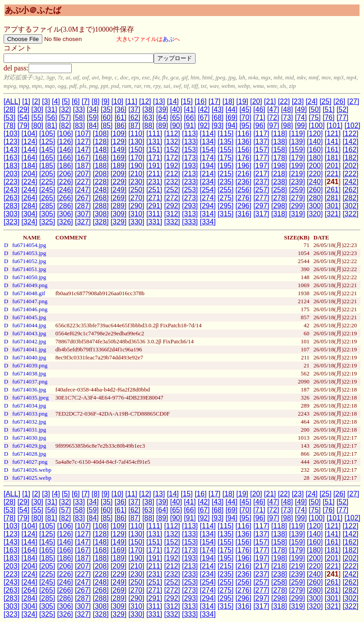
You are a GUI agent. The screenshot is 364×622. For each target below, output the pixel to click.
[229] (119, 182)
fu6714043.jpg (29, 333)
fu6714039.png (30, 365)
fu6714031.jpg (29, 430)
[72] (273, 117)
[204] (29, 174)
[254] (208, 190)
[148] (101, 150)
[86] (121, 126)
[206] (65, 174)
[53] (10, 117)
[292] (172, 206)
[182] (351, 158)
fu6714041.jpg (29, 349)
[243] (12, 190)
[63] (148, 117)
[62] (134, 117)
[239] (297, 182)
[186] (65, 166)
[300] (315, 206)
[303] (12, 214)
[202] (351, 166)
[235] (226, 182)
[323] (12, 222)
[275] (226, 198)
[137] (262, 142)
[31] (51, 109)
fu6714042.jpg (29, 341)
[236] (244, 182)
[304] (29, 214)
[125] (47, 142)
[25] (325, 101)
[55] (37, 117)
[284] (29, 206)
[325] (47, 222)
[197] (262, 166)
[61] (121, 117)
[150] (136, 150)
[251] (154, 190)
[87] (134, 126)
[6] (76, 101)
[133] (190, 142)
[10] (117, 101)
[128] (101, 142)
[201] (333, 166)
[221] (333, 174)
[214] (208, 174)
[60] (107, 117)
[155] (226, 150)
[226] (65, 182)
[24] (312, 101)
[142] (351, 142)
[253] (190, 190)
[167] (83, 158)
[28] (10, 109)
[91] (190, 126)
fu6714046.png (30, 309)
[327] (83, 222)
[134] (208, 142)
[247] (83, 190)
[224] (29, 182)
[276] (244, 198)
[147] (83, 150)
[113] (190, 134)
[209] (119, 174)
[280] (315, 198)
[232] (172, 182)
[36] (121, 109)
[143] (12, 150)
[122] (351, 134)
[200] (315, 166)
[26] (339, 101)
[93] (218, 126)
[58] (79, 117)
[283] (12, 206)
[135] (226, 142)
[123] (12, 142)
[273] (190, 198)
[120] (315, 134)
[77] (342, 117)
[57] (65, 117)
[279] (297, 198)
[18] (228, 101)
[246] (65, 190)
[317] (262, 214)
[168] (101, 158)
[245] (47, 190)
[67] (204, 117)
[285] (47, 206)
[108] (101, 134)
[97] (273, 126)
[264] (29, 198)
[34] (93, 109)
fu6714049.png (30, 285)
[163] (12, 158)
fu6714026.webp (32, 470)
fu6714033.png (30, 414)
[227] (83, 182)
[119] (297, 134)
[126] (65, 142)
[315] (226, 214)
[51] (329, 109)
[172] (172, 158)
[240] (315, 182)
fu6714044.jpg (29, 325)
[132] (172, 142)
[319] (297, 214)
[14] (173, 101)
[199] (297, 166)
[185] (47, 166)
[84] (93, 126)
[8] (96, 101)
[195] (226, 166)
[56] (51, 117)
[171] (154, 158)
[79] (23, 126)
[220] (315, 174)
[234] (208, 182)
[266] (65, 198)
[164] (29, 158)
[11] (131, 101)
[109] (119, 134)
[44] (231, 109)
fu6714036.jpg (29, 389)
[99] (301, 126)
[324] (29, 222)
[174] (208, 158)
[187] (83, 166)
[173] (190, 158)
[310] (136, 214)
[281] (333, 198)
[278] (279, 198)
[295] (226, 206)
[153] (190, 150)
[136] (244, 142)
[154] (208, 150)
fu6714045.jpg (29, 317)
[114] (208, 134)
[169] (119, 158)
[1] (26, 101)
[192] (172, 166)
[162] (351, 150)
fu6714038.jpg (29, 373)
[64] (162, 117)
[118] (279, 134)
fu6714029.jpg (29, 446)
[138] (279, 142)
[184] (29, 166)
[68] (218, 117)
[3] (46, 101)
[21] (270, 101)
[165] (47, 158)
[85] (107, 126)
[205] (47, 174)
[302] (351, 206)
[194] (208, 166)
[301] (333, 206)
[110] (136, 134)
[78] (10, 126)
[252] (172, 190)
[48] (287, 109)
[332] (172, 222)
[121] (333, 134)
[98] (287, 126)
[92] (204, 126)
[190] (136, 166)
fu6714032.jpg (29, 422)
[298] (279, 206)
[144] (29, 150)
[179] (297, 158)
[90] (176, 126)
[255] (226, 190)
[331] (154, 222)
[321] (333, 214)
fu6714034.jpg (29, 406)
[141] (333, 142)
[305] (47, 214)
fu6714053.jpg (29, 253)
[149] (119, 150)
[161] (333, 150)
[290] (136, 206)
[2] (36, 101)
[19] (242, 101)
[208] (101, 174)
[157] (262, 150)
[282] (351, 198)
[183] (12, 166)
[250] (136, 190)
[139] (297, 142)
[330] (136, 222)
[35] (107, 109)
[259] (297, 190)
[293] (190, 206)
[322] (351, 214)
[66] (190, 117)
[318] (279, 214)
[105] (47, 134)
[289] (119, 206)
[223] (12, 182)
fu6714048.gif (29, 293)
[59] (93, 117)
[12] (145, 101)
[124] (29, 142)
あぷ (168, 39)
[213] (190, 174)
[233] (190, 182)
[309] (119, 214)
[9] (106, 101)
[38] (148, 109)
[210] (136, 174)
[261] (333, 190)
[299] (297, 206)
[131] (154, 142)
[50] (315, 109)
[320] (315, 214)
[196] (244, 166)
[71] (260, 117)
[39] (162, 109)
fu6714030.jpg (29, 438)
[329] (119, 222)
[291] (154, 206)
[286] (65, 206)
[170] (136, 158)
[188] (101, 166)
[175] (226, 158)
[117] (262, 134)
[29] (23, 109)
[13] (159, 101)
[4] (56, 101)
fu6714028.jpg (29, 454)
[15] (187, 101)
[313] (190, 214)
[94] (231, 126)
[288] (101, 206)
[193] (190, 166)
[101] (335, 126)
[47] (273, 109)
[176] (244, 158)
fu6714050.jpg (29, 277)
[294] (208, 206)
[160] (315, 150)
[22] (284, 101)
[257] (262, 190)
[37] (134, 109)
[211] (154, 174)
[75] (315, 117)
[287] (83, 206)
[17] (215, 101)
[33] (79, 109)
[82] (65, 126)
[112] (172, 134)
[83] (79, 126)
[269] (119, 198)
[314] (208, 214)
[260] (315, 190)
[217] (262, 174)
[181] (333, 158)
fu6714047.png (30, 301)
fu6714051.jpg (29, 269)
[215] (226, 174)
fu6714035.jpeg (30, 398)
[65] (176, 117)
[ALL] (12, 101)
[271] (154, 198)
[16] (201, 101)
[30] (37, 109)
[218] (279, 174)
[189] (119, 166)
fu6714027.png (30, 462)
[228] (101, 182)
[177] (262, 158)
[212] (172, 174)
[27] (353, 101)
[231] (154, 182)
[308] (101, 214)
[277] (262, 198)
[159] (297, 150)
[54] (23, 117)
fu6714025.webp (32, 478)
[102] (352, 126)
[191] (154, 166)
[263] (12, 198)
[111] (154, 134)
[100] (317, 126)
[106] (65, 134)
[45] (245, 109)
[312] (172, 214)
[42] (204, 109)
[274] (208, 198)
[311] (154, 214)
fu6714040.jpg (29, 357)
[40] (176, 109)
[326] (65, 222)
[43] (218, 109)
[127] (83, 142)
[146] (65, 150)
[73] (287, 117)
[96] (260, 126)
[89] (162, 126)
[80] (37, 126)
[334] (208, 222)
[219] (297, 174)
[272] (172, 198)
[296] (244, 206)
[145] (47, 150)
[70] (245, 117)
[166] (65, 158)
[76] (329, 117)
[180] (315, 158)
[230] (136, 182)
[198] (279, 166)
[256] (244, 190)
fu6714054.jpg (29, 245)
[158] (279, 150)
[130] (136, 142)
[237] (262, 182)
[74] (301, 117)
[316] (244, 214)
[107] (83, 134)
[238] (279, 182)
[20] (256, 101)
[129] (119, 142)
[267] (83, 198)
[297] (262, 206)
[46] (260, 109)
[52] (342, 109)
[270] (136, 198)
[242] (351, 182)
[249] (119, 190)
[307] (83, 214)
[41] (190, 109)
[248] (101, 190)
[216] (244, 174)
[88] (148, 126)
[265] (47, 198)
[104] (29, 134)
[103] (12, 134)
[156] (244, 150)
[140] (315, 142)
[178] (279, 158)
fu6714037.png (30, 381)
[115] (226, 134)
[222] (351, 174)
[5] (66, 101)
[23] (298, 101)
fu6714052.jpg (29, 261)
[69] (231, 117)
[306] (65, 214)
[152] (172, 150)
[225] (47, 182)
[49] (301, 109)
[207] (83, 174)
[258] (279, 190)
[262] (351, 190)
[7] (86, 101)
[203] (12, 174)
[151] (154, 150)
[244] (29, 190)
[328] (101, 222)
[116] (244, 134)
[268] (101, 198)
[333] (190, 222)
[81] (51, 126)
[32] (65, 109)
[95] (245, 126)
